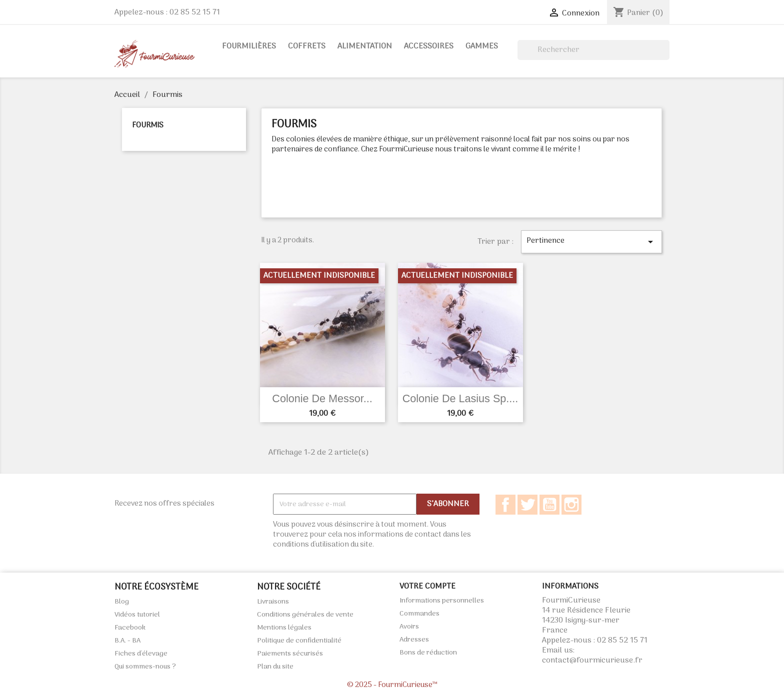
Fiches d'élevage (141, 654)
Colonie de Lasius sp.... (460, 398)
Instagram (571, 505)
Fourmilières (249, 46)
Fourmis (148, 125)
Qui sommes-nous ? (145, 667)
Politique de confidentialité (299, 641)
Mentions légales (284, 628)
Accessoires (429, 46)
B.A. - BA (127, 641)
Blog (122, 602)
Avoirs (409, 627)
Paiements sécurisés (290, 654)
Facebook (505, 505)
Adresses (414, 640)
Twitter (527, 505)
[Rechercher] (593, 50)
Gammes (482, 46)
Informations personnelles (442, 601)
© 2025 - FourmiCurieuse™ (392, 685)
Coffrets (307, 46)
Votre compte (427, 587)
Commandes (419, 614)
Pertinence (591, 241)
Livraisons (273, 602)
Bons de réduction (428, 653)
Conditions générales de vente (305, 615)
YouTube (549, 505)
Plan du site (275, 667)
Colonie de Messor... (322, 398)
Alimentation (365, 46)
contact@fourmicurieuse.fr (592, 661)
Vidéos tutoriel (137, 615)
